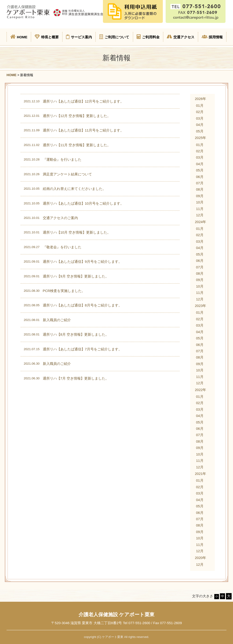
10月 (200, 202)
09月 (200, 196)
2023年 (200, 306)
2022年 (200, 390)
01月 (200, 105)
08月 (200, 189)
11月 (200, 209)
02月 (200, 112)
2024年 (200, 222)
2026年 (200, 99)
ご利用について (114, 37)
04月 (200, 125)
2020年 (200, 558)
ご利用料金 (148, 37)
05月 (200, 131)
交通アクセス (181, 37)
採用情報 (212, 37)
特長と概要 (47, 37)
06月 (200, 177)
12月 (200, 215)
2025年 (200, 138)
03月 (200, 118)
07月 (200, 183)
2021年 (200, 474)
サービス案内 (79, 37)
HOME (19, 37)
